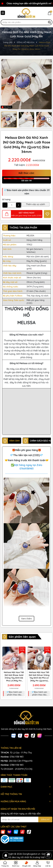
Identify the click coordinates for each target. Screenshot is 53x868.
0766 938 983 (17, 757)
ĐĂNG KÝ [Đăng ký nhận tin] (45, 819)
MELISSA (30, 236)
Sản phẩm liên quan (22, 637)
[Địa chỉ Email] (26, 819)
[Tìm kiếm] (49, 22)
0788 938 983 (17, 765)
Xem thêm (26, 619)
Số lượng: (6, 199)
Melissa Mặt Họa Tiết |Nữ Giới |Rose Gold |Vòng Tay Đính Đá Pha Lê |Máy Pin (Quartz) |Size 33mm (14, 677)
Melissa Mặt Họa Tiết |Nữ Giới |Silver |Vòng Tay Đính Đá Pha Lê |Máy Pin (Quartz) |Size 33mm (39, 677)
